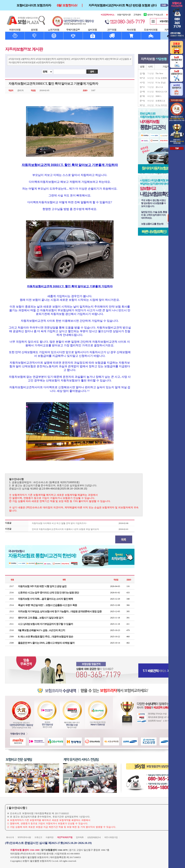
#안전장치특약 (43, 62)
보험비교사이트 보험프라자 (34, 5)
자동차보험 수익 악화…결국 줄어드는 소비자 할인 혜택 (45, 599)
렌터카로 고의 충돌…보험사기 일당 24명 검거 (41, 618)
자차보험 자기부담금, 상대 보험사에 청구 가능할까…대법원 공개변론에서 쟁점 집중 (60, 612)
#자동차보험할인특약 (46, 59)
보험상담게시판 (124, 15)
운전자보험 (54, 30)
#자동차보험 (14, 59)
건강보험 (112, 30)
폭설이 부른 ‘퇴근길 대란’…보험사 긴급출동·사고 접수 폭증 (47, 605)
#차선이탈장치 (57, 62)
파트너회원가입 (111, 837)
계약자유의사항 (24, 837)
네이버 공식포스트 (153, 15)
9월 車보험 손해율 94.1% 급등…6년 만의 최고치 (42, 630)
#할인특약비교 (112, 59)
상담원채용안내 (94, 837)
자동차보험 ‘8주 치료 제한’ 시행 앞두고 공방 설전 (42, 586)
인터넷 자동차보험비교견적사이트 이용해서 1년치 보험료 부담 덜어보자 (65, 529)
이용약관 (49, 837)
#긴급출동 (124, 59)
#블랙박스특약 (28, 59)
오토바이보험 (151, 30)
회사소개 (10, 837)
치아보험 (131, 30)
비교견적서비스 (108, 15)
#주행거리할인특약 (95, 59)
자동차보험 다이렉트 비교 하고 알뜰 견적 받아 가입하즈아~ (59, 523)
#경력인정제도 (64, 59)
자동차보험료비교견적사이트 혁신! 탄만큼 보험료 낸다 (122, 5)
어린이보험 (15, 30)
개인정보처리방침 (65, 837)
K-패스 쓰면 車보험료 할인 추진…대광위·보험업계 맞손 (46, 637)
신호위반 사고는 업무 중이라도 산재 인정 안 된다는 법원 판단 (48, 593)
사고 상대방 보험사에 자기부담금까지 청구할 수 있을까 (45, 624)
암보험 (34, 30)
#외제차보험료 (29, 62)
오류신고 (38, 837)
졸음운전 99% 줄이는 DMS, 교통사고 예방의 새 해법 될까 (46, 643)
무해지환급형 (73, 30)
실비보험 (92, 30)
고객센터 (137, 15)
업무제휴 (80, 837)
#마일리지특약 (78, 59)
